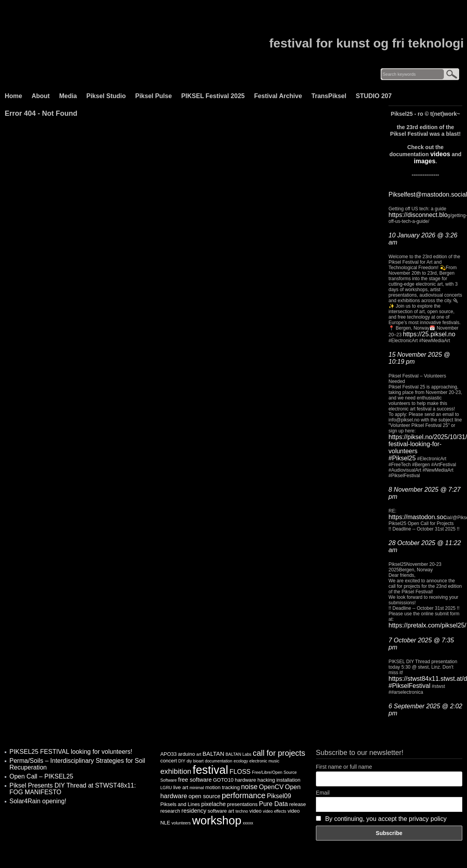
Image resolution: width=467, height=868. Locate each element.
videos (440, 154)
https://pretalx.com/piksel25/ (427, 625)
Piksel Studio (106, 96)
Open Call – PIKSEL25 (41, 776)
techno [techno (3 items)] (242, 811)
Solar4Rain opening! (38, 801)
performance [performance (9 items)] (244, 795)
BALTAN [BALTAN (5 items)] (213, 754)
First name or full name (344, 767)
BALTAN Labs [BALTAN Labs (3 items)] (239, 754)
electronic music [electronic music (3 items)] (264, 761)
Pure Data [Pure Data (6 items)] (274, 804)
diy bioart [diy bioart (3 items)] (195, 761)
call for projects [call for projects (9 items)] (279, 753)
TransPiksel (329, 96)
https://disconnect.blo (418, 215)
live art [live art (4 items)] (181, 787)
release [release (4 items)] (298, 804)
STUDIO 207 (374, 96)
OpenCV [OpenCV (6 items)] (271, 787)
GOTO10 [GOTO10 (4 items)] (223, 780)
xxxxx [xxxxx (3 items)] (248, 823)
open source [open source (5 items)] (204, 796)
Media (68, 96)
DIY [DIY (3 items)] (182, 761)
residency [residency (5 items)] (194, 811)
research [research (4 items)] (170, 811)
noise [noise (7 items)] (249, 787)
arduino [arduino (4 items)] (187, 754)
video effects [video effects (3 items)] (275, 811)
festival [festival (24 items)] (211, 770)
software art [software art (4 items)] (221, 811)
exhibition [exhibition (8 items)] (176, 771)
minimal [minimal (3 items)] (197, 788)
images (424, 161)
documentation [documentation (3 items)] (219, 761)
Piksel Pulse (153, 96)
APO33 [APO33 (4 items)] (168, 754)
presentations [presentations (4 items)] (243, 804)
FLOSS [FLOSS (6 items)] (240, 771)
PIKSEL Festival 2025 (213, 96)
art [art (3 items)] (199, 754)
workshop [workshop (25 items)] (217, 820)
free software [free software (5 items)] (195, 780)
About (40, 96)
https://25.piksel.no (429, 334)
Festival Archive (278, 96)
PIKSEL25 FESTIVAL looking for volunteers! (71, 752)
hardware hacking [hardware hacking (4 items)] (255, 780)
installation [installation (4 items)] (288, 780)
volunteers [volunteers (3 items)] (181, 823)
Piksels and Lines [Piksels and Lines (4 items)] (180, 804)
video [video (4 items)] (255, 811)
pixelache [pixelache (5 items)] (214, 804)
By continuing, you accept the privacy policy (386, 819)
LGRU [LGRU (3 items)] (166, 788)
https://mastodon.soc (418, 517)
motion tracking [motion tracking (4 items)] (223, 787)
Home (13, 96)
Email (323, 793)
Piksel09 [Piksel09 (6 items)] (279, 796)
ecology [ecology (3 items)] (241, 761)
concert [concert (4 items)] (169, 761)
